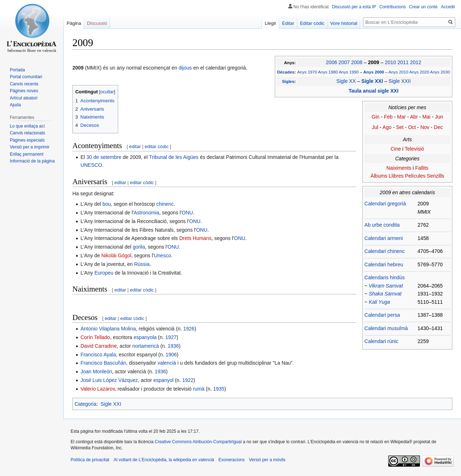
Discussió (97, 23)
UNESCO (91, 165)
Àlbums (379, 176)
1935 (219, 389)
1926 (189, 329)
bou (106, 204)
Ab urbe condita (382, 225)
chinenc (165, 204)
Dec (438, 127)
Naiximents (399, 168)
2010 (390, 62)
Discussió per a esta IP (354, 7)
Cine (396, 149)
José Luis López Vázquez (109, 380)
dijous (185, 68)
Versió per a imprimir (30, 147)
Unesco (162, 255)
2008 (357, 62)
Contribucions (392, 7)
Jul (375, 127)
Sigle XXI (373, 81)
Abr (414, 117)
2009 (374, 62)
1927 (171, 337)
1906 (171, 355)
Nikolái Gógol (116, 255)
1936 (173, 346)
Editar (288, 23)
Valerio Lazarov (97, 389)
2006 (332, 62)
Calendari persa (382, 315)
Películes (415, 176)
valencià (167, 363)
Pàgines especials (27, 140)
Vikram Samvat (386, 286)
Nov (425, 127)
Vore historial (344, 23)
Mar (402, 117)
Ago (387, 127)
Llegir (270, 23)
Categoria (86, 404)
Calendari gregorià (385, 204)
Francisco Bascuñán (103, 363)
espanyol (164, 380)
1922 (188, 380)
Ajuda (15, 105)
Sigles (288, 81)
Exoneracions (232, 460)
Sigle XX (346, 81)
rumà (199, 389)
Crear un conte (423, 7)
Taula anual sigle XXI (373, 91)
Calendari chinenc (385, 251)
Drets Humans (195, 238)
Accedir (448, 7)
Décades (286, 72)
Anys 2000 (374, 72)
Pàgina (74, 23)
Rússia (142, 264)
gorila (139, 247)
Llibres (396, 176)
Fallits (422, 168)
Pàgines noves (24, 91)
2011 (403, 62)
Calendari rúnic (381, 341)
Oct (412, 127)
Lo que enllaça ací (27, 126)
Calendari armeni (384, 238)
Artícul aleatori (24, 98)
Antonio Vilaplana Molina (108, 329)
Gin (376, 117)
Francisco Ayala (98, 355)
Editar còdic (312, 23)
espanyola (145, 337)
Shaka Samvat (385, 294)
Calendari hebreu (384, 264)
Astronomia (146, 213)
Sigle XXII (400, 81)
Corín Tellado (95, 337)
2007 (344, 62)
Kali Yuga (379, 302)
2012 (415, 62)
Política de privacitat (90, 460)
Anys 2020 (419, 72)
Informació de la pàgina (32, 161)
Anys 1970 (307, 72)
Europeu (104, 273)
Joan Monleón (96, 372)
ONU (187, 213)
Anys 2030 (440, 72)
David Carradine (99, 346)
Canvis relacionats (27, 133)
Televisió (415, 149)
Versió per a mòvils (267, 460)
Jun (439, 117)
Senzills (435, 176)
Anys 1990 (349, 72)
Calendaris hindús (385, 277)
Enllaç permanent (26, 154)
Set (400, 127)
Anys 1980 (328, 72)
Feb (388, 117)
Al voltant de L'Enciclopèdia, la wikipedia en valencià (164, 460)
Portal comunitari (26, 77)
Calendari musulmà (386, 328)
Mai (427, 117)
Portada (17, 70)
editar (135, 146)
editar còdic (157, 146)
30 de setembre (104, 157)
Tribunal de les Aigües (174, 157)
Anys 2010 (399, 72)
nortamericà (146, 346)
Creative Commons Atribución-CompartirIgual (198, 442)
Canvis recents (24, 84)
